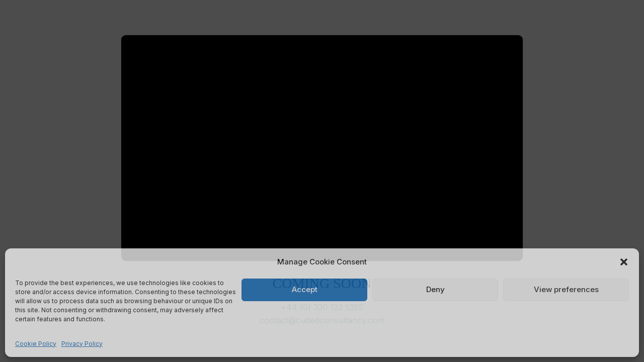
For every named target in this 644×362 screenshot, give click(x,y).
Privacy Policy (82, 344)
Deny (435, 289)
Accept (305, 289)
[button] (624, 262)
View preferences (566, 289)
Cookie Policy (36, 344)
